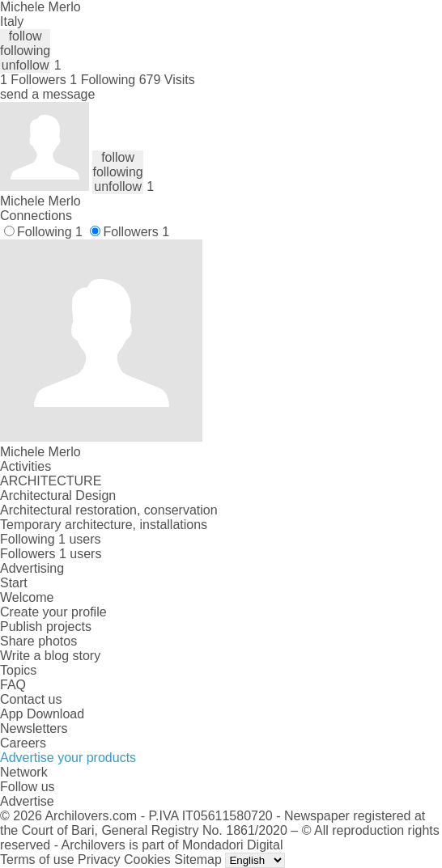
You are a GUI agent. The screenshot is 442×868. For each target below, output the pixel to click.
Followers (136, 232)
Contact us (31, 699)
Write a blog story (50, 656)
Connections (36, 216)
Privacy (99, 860)
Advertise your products (68, 758)
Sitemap (198, 860)
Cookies (147, 860)
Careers (23, 743)
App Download (42, 714)
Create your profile (53, 612)
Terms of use (37, 860)
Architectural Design (58, 495)
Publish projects (46, 627)
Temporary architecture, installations (104, 525)
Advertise (27, 801)
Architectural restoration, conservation (109, 510)
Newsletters (34, 728)
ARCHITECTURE (51, 481)
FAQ (13, 685)
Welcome (27, 597)
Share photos (38, 641)
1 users (79, 539)
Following (50, 232)
